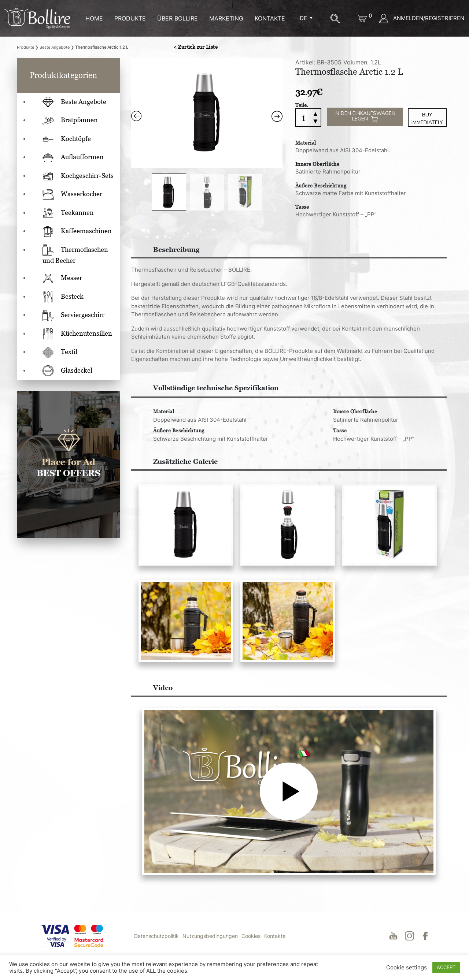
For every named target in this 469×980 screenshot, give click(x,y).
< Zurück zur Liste (195, 47)
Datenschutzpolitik (156, 943)
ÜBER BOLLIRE (178, 18)
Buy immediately (427, 118)
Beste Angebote (55, 47)
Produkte (130, 18)
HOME (94, 18)
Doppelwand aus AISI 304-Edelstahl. (343, 149)
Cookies (251, 943)
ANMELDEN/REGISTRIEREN (422, 18)
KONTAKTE (270, 18)
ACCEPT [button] (446, 967)
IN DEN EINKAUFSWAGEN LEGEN (365, 116)
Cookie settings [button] (407, 968)
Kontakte (275, 943)
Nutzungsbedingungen (210, 943)
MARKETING (226, 18)
